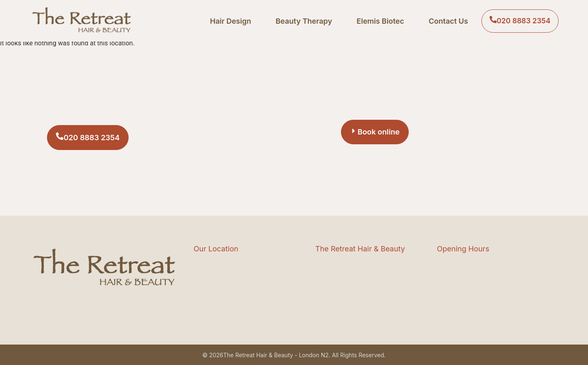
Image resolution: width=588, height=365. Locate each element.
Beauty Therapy (301, 21)
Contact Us (446, 21)
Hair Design (228, 21)
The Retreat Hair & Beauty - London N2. (277, 355)
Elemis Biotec (378, 21)
